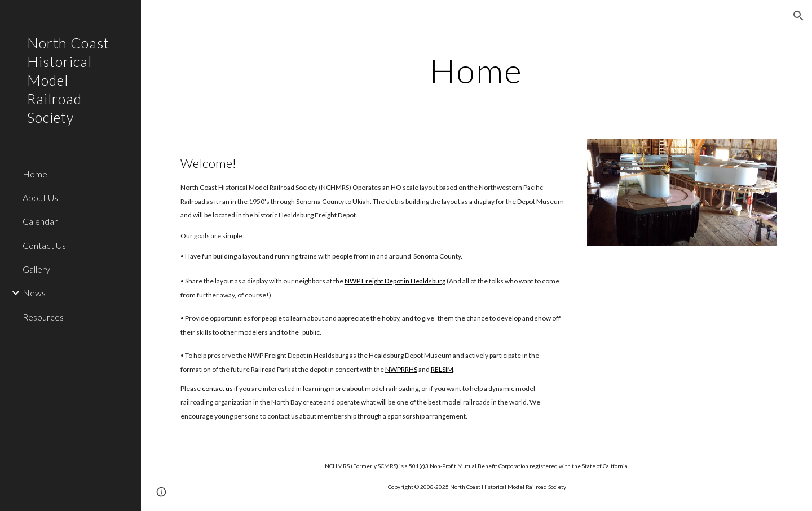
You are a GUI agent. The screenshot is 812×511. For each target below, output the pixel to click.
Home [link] (35, 174)
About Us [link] (40, 197)
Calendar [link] (40, 221)
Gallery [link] (36, 269)
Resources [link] (43, 317)
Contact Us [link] (44, 245)
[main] (476, 70)
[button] (798, 16)
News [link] (34, 293)
